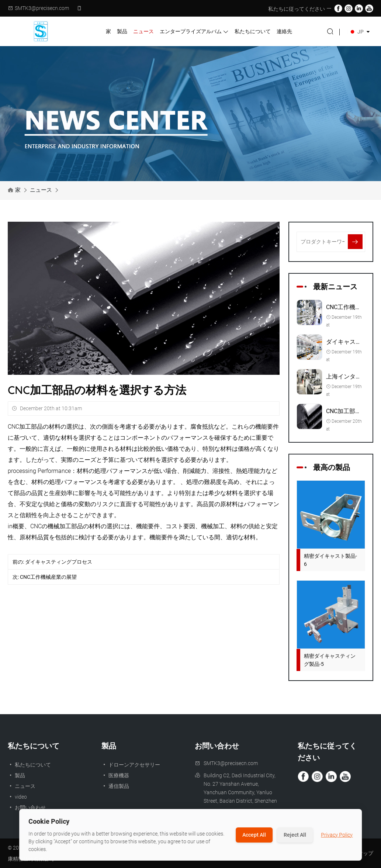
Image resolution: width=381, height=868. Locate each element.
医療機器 (115, 775)
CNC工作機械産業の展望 (48, 577)
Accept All (254, 835)
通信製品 (115, 786)
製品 (122, 31)
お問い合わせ (27, 808)
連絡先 (284, 31)
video (17, 797)
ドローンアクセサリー (131, 765)
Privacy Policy (337, 835)
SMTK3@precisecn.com (42, 8)
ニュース (143, 31)
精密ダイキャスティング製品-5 (330, 660)
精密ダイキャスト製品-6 (330, 560)
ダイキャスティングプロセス (59, 562)
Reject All (295, 835)
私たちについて (253, 31)
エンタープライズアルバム (194, 32)
